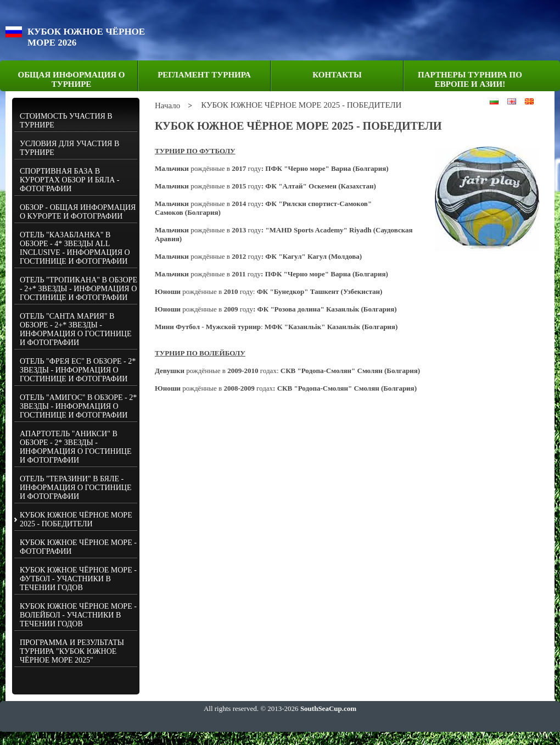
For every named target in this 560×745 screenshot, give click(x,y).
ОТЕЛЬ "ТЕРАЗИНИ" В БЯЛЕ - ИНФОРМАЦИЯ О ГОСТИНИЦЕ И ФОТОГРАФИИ (76, 488)
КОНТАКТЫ (337, 75)
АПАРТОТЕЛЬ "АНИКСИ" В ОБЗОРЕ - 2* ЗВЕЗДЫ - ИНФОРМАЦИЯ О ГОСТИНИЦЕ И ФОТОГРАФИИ (76, 447)
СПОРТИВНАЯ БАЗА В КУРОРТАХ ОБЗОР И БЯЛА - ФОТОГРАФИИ (69, 180)
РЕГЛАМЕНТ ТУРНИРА (204, 75)
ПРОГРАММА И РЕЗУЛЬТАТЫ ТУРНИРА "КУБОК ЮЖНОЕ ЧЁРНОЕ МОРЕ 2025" (72, 651)
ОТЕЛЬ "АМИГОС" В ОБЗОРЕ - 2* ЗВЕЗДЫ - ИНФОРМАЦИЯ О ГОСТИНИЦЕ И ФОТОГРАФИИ (78, 406)
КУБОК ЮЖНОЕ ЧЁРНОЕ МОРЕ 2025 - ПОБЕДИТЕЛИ (76, 519)
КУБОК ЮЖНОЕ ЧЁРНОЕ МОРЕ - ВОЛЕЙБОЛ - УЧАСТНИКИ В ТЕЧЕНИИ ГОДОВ (78, 615)
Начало (167, 105)
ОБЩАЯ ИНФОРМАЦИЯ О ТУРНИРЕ (72, 79)
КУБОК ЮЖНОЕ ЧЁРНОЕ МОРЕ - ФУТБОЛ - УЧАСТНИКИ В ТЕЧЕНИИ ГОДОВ (78, 579)
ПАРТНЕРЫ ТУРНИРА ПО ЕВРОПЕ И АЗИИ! (470, 79)
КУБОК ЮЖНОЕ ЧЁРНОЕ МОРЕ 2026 (86, 37)
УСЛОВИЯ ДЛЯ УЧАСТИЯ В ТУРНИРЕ (69, 148)
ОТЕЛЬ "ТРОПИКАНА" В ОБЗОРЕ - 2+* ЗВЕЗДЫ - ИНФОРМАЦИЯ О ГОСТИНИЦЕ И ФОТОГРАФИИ (79, 289)
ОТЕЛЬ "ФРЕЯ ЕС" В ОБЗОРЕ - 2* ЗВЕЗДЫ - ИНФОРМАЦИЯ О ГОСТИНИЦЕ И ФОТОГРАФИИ (78, 370)
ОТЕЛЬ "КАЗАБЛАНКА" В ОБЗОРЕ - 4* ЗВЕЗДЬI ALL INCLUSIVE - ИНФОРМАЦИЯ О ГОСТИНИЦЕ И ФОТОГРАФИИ (75, 248)
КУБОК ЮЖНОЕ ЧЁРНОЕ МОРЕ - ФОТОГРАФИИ (78, 547)
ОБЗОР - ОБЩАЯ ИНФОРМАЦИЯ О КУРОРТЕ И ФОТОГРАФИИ (78, 212)
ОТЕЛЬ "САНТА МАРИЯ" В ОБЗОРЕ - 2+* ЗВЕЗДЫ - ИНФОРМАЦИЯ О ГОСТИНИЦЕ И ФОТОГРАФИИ (76, 329)
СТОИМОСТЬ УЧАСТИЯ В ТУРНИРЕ (66, 121)
